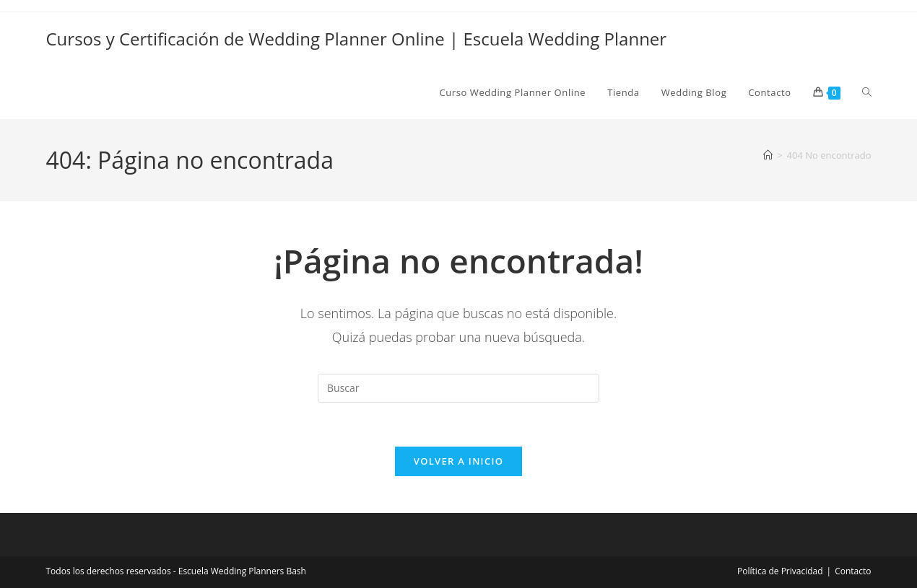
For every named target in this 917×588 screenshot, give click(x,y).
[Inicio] (768, 155)
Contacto (853, 571)
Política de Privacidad (780, 571)
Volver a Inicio (458, 461)
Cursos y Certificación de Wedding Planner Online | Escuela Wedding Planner (357, 39)
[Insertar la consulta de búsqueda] (458, 388)
